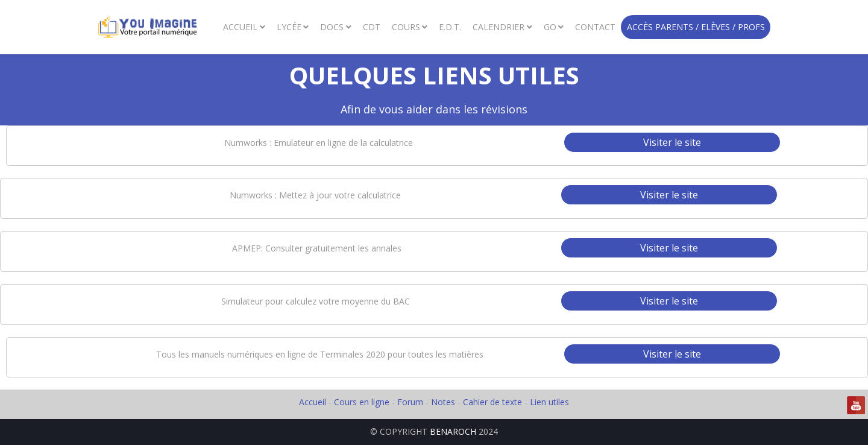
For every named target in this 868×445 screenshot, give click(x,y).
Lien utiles (549, 402)
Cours (406, 27)
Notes (444, 402)
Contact (595, 27)
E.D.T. (450, 27)
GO (550, 27)
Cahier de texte (492, 402)
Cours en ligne (362, 402)
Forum (410, 402)
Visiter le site (672, 142)
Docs (332, 27)
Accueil (240, 27)
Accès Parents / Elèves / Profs (696, 27)
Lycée (289, 27)
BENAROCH (453, 431)
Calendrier (498, 27)
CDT (372, 27)
